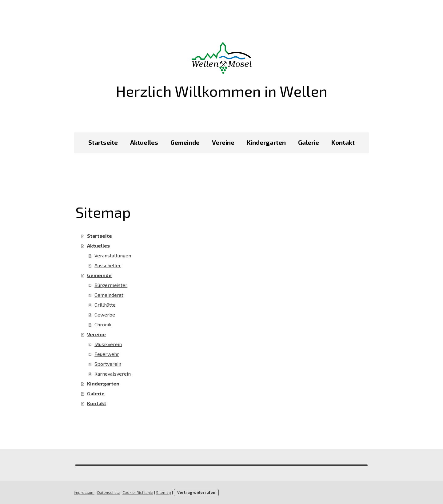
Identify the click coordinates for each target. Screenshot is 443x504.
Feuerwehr (107, 354)
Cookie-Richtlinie (138, 492)
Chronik (103, 324)
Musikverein (108, 344)
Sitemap (164, 492)
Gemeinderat (109, 295)
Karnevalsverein (113, 374)
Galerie (309, 142)
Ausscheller (108, 265)
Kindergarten (266, 142)
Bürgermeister (111, 285)
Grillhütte (105, 305)
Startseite (103, 142)
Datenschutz (108, 492)
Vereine (223, 142)
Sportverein (108, 364)
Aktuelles (144, 142)
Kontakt (343, 142)
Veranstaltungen (113, 255)
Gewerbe (105, 314)
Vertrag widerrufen (196, 492)
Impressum (84, 492)
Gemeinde (185, 142)
